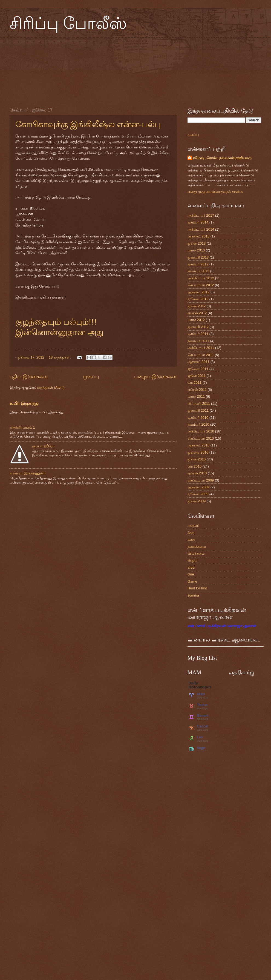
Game (192, 581)
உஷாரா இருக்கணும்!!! (28, 473)
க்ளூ (191, 533)
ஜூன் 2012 (197, 306)
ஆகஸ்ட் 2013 (198, 236)
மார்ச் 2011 (196, 396)
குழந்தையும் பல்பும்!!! (56, 322)
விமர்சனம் (196, 553)
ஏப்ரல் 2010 (197, 473)
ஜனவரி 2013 (198, 257)
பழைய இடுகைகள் (155, 377)
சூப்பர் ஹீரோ (43, 446)
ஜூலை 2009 (198, 494)
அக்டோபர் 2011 (201, 348)
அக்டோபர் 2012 (201, 278)
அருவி (193, 525)
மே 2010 (194, 466)
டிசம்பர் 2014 (198, 222)
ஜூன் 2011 (197, 376)
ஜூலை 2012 (198, 299)
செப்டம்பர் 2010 (201, 438)
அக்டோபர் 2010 (201, 431)
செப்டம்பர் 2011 (201, 355)
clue (191, 574)
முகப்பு (91, 377)
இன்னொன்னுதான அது (59, 332)
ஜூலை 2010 (198, 452)
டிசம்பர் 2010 (198, 418)
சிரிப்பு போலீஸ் (68, 24)
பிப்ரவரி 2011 (199, 404)
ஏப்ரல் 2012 (197, 313)
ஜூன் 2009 (197, 501)
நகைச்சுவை (197, 547)
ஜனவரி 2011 (198, 410)
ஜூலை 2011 (198, 369)
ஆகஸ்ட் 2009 (198, 487)
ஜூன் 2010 (197, 459)
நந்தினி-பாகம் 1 (22, 427)
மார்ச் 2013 (196, 250)
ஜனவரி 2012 (198, 327)
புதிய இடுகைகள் (29, 377)
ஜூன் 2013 (197, 243)
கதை (191, 539)
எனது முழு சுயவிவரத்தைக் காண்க (215, 192)
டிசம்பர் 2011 (198, 334)
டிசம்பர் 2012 (198, 264)
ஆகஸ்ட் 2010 (198, 445)
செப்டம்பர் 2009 (201, 480)
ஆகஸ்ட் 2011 (198, 362)
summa (193, 595)
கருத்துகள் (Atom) (51, 387)
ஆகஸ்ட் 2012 (198, 292)
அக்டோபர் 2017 (201, 215)
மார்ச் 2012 (196, 320)
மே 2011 (194, 382)
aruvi (191, 567)
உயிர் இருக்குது (24, 403)
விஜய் (193, 560)
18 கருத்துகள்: (60, 357)
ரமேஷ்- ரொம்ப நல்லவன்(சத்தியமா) (222, 158)
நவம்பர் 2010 (198, 424)
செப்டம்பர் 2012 (201, 285)
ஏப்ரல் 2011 (197, 390)
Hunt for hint (197, 588)
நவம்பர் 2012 (198, 271)
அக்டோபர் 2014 (201, 229)
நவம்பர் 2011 (198, 341)
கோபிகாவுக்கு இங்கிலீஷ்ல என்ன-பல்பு (88, 124)
